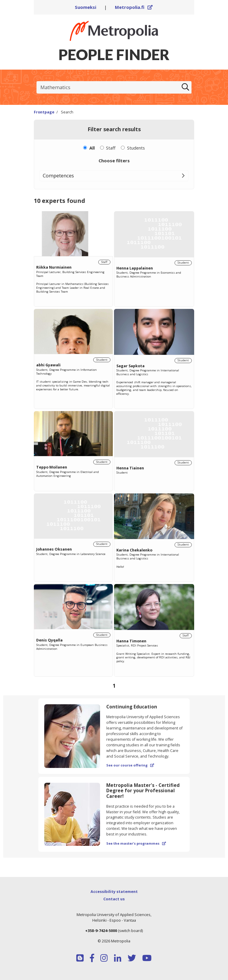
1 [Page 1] (114, 686)
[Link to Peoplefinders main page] (114, 31)
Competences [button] (58, 175)
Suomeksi (85, 7)
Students (136, 148)
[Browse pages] (114, 686)
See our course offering (130, 765)
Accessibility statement (114, 891)
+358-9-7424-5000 (101, 931)
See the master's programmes (136, 843)
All (92, 148)
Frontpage (44, 112)
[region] (114, 452)
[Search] (185, 87)
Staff (111, 148)
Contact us (114, 899)
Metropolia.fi (134, 7)
